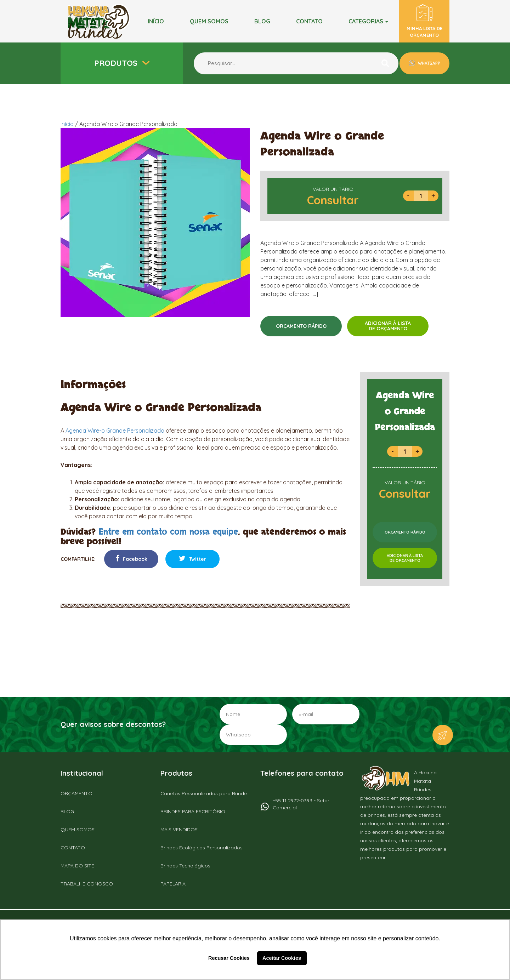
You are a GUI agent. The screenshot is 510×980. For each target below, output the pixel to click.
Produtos (117, 63)
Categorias (368, 21)
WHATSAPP (429, 63)
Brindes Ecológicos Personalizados (202, 848)
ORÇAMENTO (76, 793)
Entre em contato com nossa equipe (168, 532)
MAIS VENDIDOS (179, 830)
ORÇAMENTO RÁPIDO (301, 326)
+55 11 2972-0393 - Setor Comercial (301, 804)
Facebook (131, 559)
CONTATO (73, 848)
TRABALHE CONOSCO (87, 884)
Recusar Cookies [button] (229, 958)
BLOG (262, 21)
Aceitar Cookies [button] (282, 958)
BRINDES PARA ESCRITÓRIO (193, 811)
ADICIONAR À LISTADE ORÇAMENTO (388, 326)
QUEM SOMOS (78, 830)
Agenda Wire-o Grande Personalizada (115, 431)
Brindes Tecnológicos (185, 866)
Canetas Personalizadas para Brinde (204, 793)
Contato (309, 21)
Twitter (192, 559)
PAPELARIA (173, 884)
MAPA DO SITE (77, 866)
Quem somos (209, 21)
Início (156, 21)
